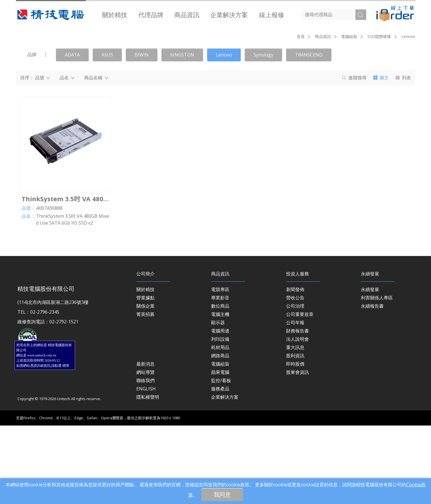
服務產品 (220, 467)
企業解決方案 (229, 15)
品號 (43, 156)
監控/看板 (221, 459)
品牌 (32, 133)
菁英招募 (145, 393)
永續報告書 (372, 384)
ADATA (72, 133)
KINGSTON (182, 133)
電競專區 (220, 368)
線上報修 (272, 15)
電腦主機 (220, 393)
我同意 (222, 494)
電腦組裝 (220, 442)
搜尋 (354, 156)
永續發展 (370, 368)
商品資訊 (187, 15)
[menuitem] (115, 15)
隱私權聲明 (148, 475)
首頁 (301, 115)
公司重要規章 (300, 393)
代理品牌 (151, 15)
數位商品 (220, 384)
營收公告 (295, 376)
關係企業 (145, 384)
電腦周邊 (220, 409)
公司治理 (295, 384)
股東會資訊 (298, 451)
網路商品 (220, 434)
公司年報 (295, 401)
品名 (67, 156)
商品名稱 (96, 156)
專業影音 (220, 376)
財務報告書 (298, 409)
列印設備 (220, 418)
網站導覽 (145, 451)
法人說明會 (298, 418)
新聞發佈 (295, 368)
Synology (263, 133)
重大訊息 (295, 426)
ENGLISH (146, 467)
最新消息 (145, 442)
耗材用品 (220, 426)
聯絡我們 (145, 459)
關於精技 (115, 15)
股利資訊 (295, 434)
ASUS (107, 133)
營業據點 (145, 376)
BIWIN (142, 133)
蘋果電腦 (220, 451)
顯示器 (218, 401)
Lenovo (408, 115)
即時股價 (295, 442)
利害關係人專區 (377, 376)
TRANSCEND (309, 133)
